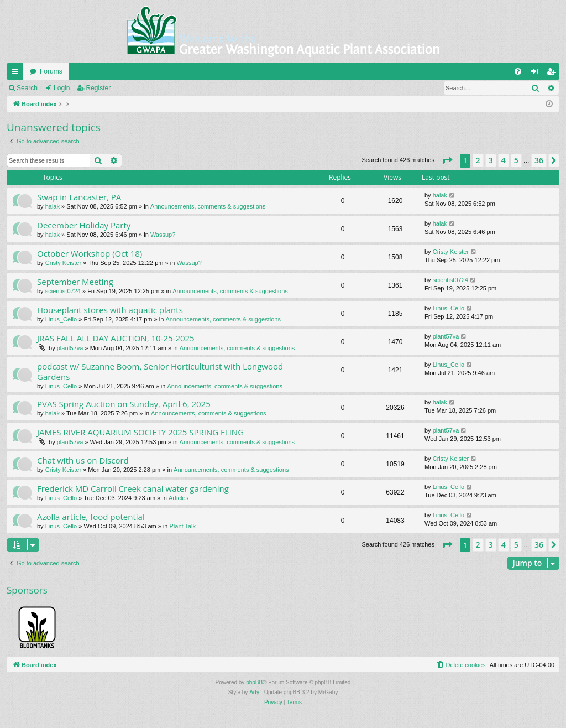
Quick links (17, 74)
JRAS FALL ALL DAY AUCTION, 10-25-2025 (116, 338)
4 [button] (504, 160)
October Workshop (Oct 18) (90, 253)
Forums (51, 71)
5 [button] (516, 160)
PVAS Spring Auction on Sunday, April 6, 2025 (124, 404)
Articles (179, 498)
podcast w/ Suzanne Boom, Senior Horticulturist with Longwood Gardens (160, 371)
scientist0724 (63, 291)
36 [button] (539, 160)
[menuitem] (518, 71)
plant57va (70, 348)
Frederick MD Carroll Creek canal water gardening (133, 488)
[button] (447, 160)
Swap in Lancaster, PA (79, 197)
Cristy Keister (63, 263)
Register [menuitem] (554, 74)
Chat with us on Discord (83, 460)
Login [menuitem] (537, 74)
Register (99, 88)
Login (62, 88)
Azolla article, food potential (91, 517)
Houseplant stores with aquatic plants (110, 310)
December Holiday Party (84, 225)
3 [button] (491, 160)
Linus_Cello (61, 319)
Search (27, 88)
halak (53, 206)
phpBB (254, 682)
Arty (254, 692)
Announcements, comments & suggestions (208, 206)
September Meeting (75, 282)
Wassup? (163, 235)
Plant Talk (183, 526)
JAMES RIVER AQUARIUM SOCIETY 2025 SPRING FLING (140, 432)
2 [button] (478, 160)
